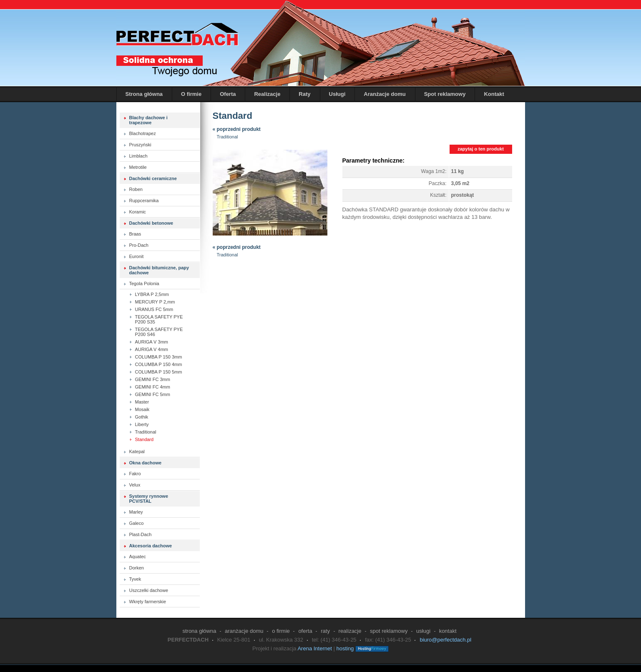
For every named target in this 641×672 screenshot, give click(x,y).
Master (142, 402)
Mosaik (142, 409)
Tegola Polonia (144, 283)
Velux (135, 485)
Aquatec (138, 557)
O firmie (191, 94)
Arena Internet (314, 648)
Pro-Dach (139, 245)
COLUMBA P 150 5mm (159, 372)
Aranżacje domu (385, 94)
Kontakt (494, 94)
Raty (304, 94)
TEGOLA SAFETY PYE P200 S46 (159, 332)
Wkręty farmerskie (148, 602)
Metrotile (138, 167)
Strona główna (144, 94)
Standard (145, 439)
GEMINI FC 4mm (153, 387)
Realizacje (267, 94)
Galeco (137, 523)
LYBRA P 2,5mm (152, 294)
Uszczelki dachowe (149, 590)
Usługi (337, 94)
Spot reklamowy (445, 94)
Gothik (142, 417)
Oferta (228, 94)
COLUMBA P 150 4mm (159, 364)
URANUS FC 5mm (154, 309)
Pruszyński (140, 145)
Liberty (142, 424)
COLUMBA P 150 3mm (159, 357)
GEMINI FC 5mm (153, 394)
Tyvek (135, 579)
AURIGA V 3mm (152, 342)
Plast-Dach (141, 534)
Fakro (135, 474)
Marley (136, 512)
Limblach (138, 156)
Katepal (137, 451)
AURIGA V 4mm (152, 349)
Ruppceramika (144, 201)
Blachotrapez (143, 133)
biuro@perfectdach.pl (445, 640)
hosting (345, 648)
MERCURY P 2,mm (155, 302)
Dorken (137, 568)
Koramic (138, 212)
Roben (136, 189)
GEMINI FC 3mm (153, 379)
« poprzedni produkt (237, 129)
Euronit (137, 256)
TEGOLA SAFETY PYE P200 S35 (159, 319)
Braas (135, 234)
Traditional (146, 432)
